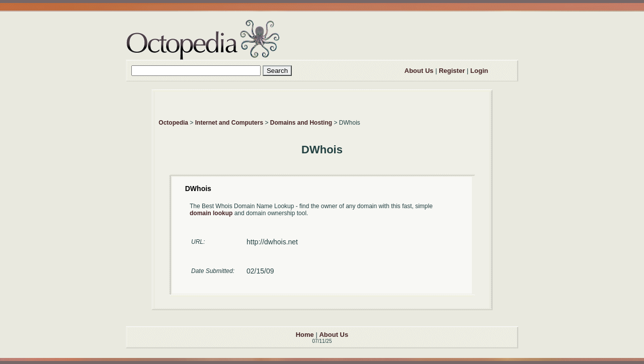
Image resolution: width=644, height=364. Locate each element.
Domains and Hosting (301, 123)
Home (305, 335)
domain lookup (211, 213)
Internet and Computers (229, 123)
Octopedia (173, 123)
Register (452, 71)
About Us (419, 71)
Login (479, 71)
